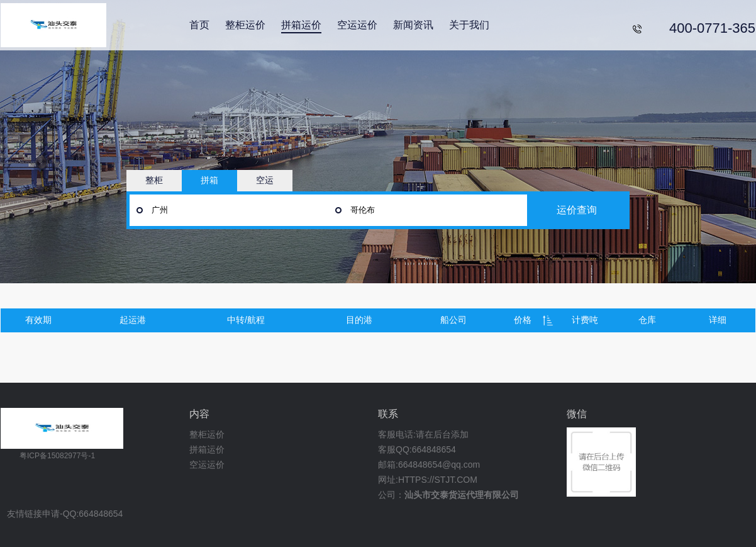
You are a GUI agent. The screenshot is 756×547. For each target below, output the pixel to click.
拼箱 (209, 180)
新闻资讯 (413, 25)
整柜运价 (245, 25)
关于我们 (469, 25)
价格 (523, 320)
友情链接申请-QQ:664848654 (65, 514)
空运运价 (357, 25)
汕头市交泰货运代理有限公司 (462, 495)
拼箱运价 (301, 25)
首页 (199, 25)
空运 (265, 180)
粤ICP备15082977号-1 (57, 456)
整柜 (154, 180)
